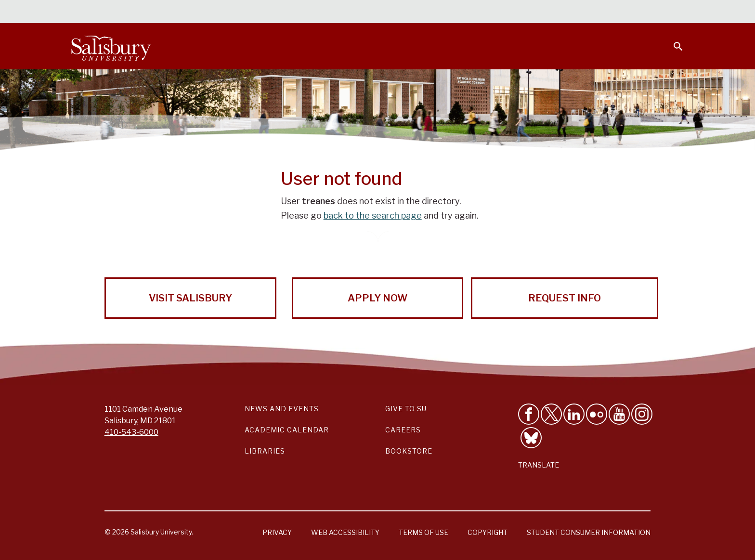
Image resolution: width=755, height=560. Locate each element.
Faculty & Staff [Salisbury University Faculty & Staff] (521, 13)
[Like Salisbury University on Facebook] (529, 414)
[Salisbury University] (111, 46)
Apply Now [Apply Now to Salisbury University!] (377, 298)
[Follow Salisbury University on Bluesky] (531, 438)
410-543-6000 (131, 432)
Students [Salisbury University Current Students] (463, 13)
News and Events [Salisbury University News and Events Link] (282, 409)
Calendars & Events (396, 13)
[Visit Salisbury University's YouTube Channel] (619, 414)
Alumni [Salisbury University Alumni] (618, 13)
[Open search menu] (672, 40)
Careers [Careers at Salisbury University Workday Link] (403, 430)
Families (577, 13)
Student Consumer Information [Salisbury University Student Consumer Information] (589, 532)
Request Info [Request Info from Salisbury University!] (565, 298)
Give (665, 12)
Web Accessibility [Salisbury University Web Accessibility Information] (345, 532)
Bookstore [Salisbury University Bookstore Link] (409, 451)
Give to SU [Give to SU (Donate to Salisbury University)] (406, 409)
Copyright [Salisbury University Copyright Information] (488, 532)
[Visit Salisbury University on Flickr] (597, 414)
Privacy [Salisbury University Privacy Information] (277, 532)
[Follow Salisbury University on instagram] (642, 414)
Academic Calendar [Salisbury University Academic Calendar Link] (287, 430)
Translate (539, 465)
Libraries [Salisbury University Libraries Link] (265, 451)
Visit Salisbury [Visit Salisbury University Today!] (190, 298)
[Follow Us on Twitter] (551, 414)
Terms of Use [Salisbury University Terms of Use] (423, 532)
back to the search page (373, 215)
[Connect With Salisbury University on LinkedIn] (574, 414)
